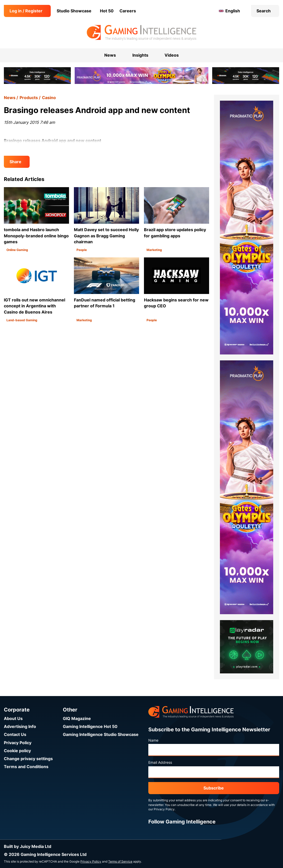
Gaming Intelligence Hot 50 (90, 727)
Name (153, 740)
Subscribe (214, 788)
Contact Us (15, 735)
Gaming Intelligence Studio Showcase (101, 735)
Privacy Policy (18, 743)
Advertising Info (20, 727)
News (10, 98)
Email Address (160, 762)
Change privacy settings (28, 759)
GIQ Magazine (77, 719)
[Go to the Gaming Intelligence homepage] (141, 33)
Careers (128, 11)
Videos (172, 55)
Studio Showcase (74, 11)
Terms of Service (120, 862)
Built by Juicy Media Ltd (28, 847)
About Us (13, 719)
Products (29, 98)
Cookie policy (17, 751)
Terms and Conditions (26, 767)
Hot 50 (107, 11)
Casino (49, 98)
